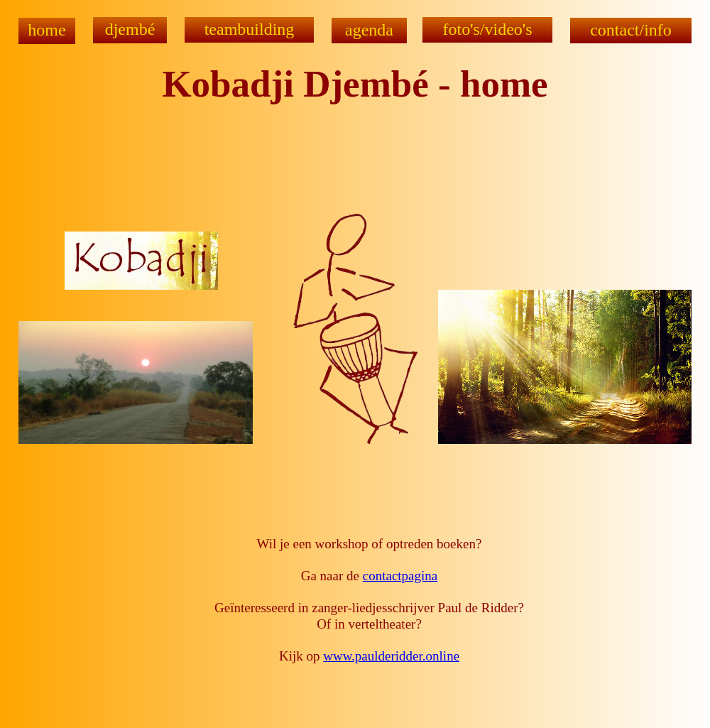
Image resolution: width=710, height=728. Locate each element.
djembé (130, 29)
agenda (369, 30)
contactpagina (400, 576)
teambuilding (250, 29)
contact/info (631, 30)
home (47, 30)
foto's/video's (488, 29)
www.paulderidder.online (391, 656)
